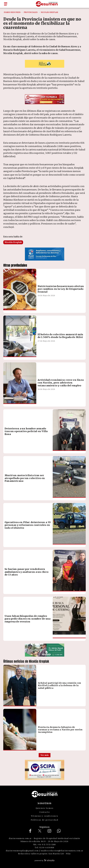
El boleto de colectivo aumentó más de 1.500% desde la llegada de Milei (60, 336)
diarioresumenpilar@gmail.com (22, 851)
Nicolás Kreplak (13, 242)
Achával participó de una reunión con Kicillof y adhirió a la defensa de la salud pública (60, 685)
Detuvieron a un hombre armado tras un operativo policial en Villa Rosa (26, 431)
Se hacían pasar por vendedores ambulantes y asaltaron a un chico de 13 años (27, 572)
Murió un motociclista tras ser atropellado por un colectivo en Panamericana (25, 478)
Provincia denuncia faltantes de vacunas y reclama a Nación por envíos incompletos (60, 730)
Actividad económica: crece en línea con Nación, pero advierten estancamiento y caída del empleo (61, 383)
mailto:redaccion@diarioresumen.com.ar (62, 851)
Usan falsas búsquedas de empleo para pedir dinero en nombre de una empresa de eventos (28, 619)
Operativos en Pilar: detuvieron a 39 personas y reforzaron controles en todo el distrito (28, 525)
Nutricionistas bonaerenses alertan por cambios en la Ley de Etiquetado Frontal (61, 289)
